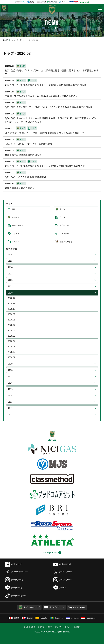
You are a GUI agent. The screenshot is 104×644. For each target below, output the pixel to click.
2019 (10, 364)
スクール (16, 234)
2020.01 (11, 357)
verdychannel (62, 564)
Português (57, 618)
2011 (10, 415)
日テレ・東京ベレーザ (4, 8)
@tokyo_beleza (63, 572)
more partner (50, 553)
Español (41, 618)
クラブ (62, 217)
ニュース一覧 (17, 40)
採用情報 (77, 627)
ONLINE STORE (80, 607)
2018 (10, 370)
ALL (14, 209)
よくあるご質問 (29, 627)
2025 (10, 261)
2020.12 (11, 298)
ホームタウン (17, 225)
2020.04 (11, 341)
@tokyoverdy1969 (16, 595)
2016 (10, 383)
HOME (6, 40)
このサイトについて (45, 627)
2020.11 (11, 303)
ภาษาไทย (72, 618)
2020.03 (11, 347)
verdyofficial (13, 564)
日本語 (14, 618)
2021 (10, 286)
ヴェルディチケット (57, 607)
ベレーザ (16, 217)
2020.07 (11, 325)
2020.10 (11, 309)
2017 (10, 376)
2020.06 (11, 330)
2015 (10, 389)
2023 (10, 274)
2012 (10, 408)
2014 (10, 396)
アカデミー (64, 225)
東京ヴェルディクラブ (32, 607)
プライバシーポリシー (63, 627)
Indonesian (88, 618)
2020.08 (11, 320)
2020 (10, 293)
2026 (10, 255)
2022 (10, 280)
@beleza (60, 587)
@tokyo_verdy (14, 579)
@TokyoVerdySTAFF (17, 572)
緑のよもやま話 (66, 242)
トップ (62, 209)
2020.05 (11, 336)
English (27, 618)
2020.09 (11, 314)
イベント (16, 242)
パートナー (64, 234)
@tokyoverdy (14, 587)
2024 (10, 267)
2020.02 (11, 352)
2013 (10, 402)
